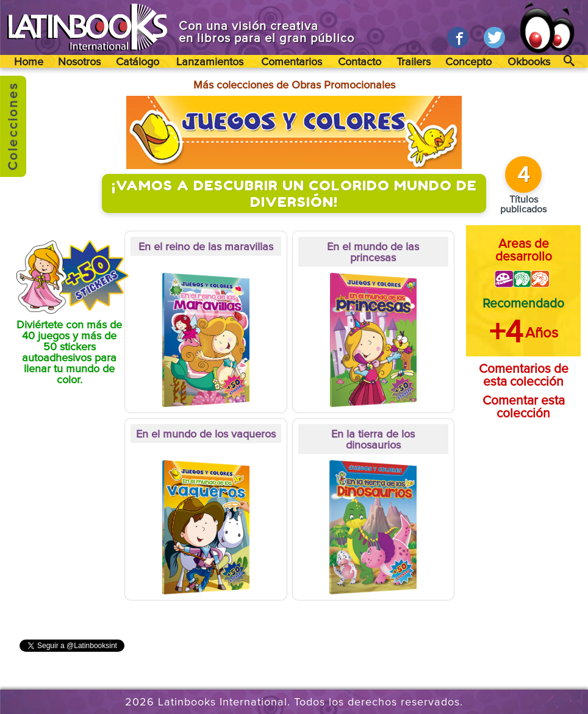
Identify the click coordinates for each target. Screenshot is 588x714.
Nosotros (79, 62)
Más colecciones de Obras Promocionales (294, 85)
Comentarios (292, 62)
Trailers (414, 62)
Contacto (360, 62)
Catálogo (138, 62)
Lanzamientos (210, 62)
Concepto (468, 62)
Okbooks (529, 62)
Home (29, 62)
